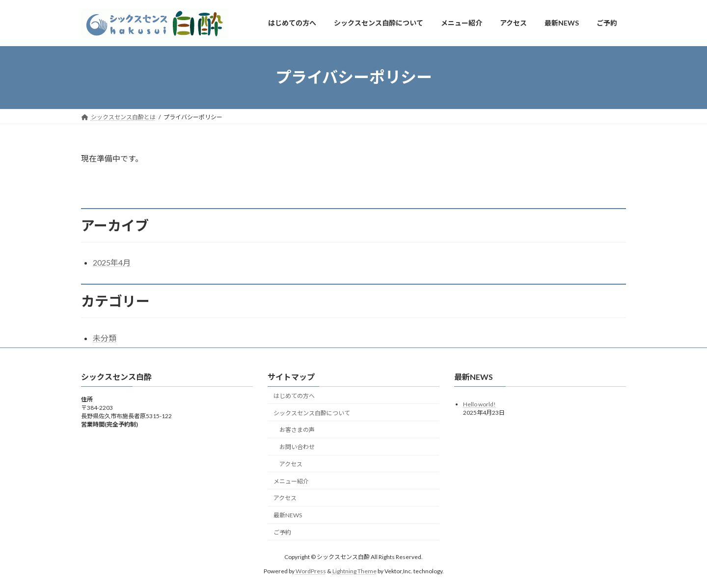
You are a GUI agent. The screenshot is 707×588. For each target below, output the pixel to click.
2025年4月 (112, 262)
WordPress (311, 571)
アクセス (291, 464)
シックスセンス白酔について (312, 413)
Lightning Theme (354, 571)
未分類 (105, 338)
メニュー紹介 (291, 481)
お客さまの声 (297, 430)
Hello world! (479, 404)
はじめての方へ (294, 396)
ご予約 (282, 532)
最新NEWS (288, 515)
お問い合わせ (297, 447)
